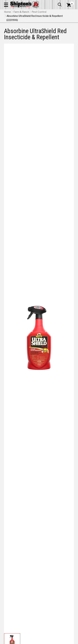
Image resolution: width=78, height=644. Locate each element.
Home (7, 12)
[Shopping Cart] (70, 5)
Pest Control (39, 12)
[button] (6, 5)
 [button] (60, 5)
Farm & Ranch (21, 12)
